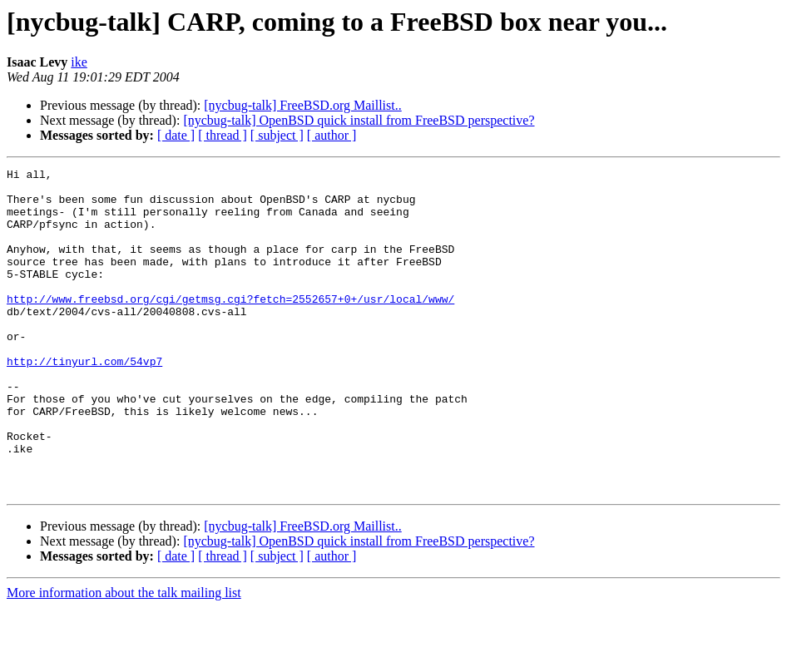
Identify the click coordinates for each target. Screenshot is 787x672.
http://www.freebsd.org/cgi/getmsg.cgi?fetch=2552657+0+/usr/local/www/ (230, 326)
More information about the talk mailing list (124, 657)
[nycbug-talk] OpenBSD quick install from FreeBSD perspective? (359, 120)
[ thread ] (223, 135)
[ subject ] (277, 135)
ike (79, 62)
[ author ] (332, 135)
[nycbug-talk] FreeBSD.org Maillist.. (302, 105)
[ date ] (176, 135)
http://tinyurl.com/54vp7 (84, 401)
